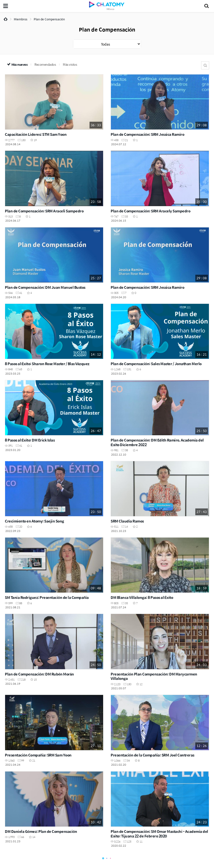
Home (6, 19)
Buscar (205, 65)
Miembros (21, 19)
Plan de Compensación (49, 19)
